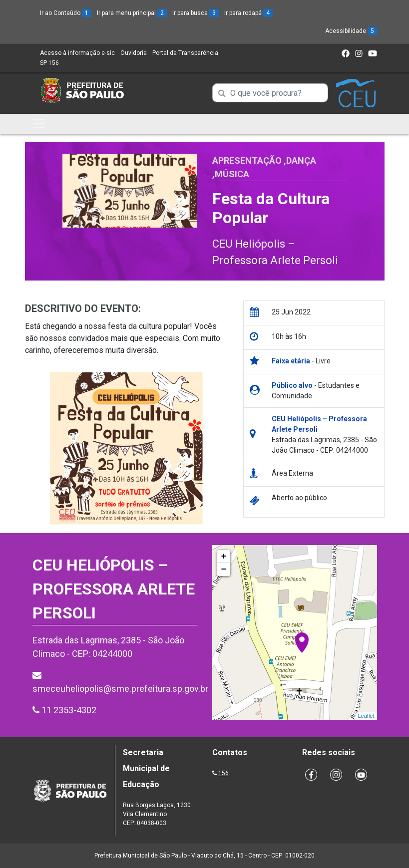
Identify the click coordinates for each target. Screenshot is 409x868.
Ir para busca (196, 13)
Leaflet (366, 716)
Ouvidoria (134, 53)
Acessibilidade (351, 31)
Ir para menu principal (132, 13)
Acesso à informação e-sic (77, 53)
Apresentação (247, 160)
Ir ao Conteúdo (66, 13)
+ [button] (224, 557)
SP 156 (49, 63)
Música (232, 174)
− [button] (224, 570)
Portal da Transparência (185, 53)
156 (223, 773)
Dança (301, 160)
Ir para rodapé (248, 13)
